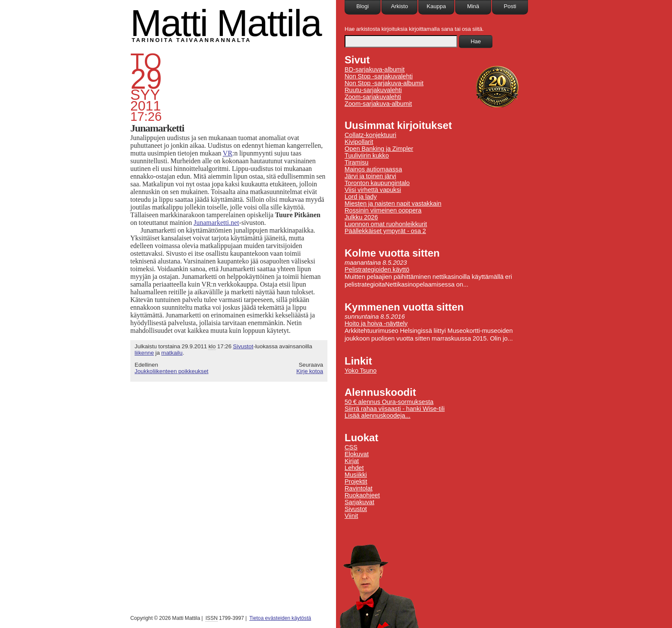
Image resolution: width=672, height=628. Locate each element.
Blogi (363, 6)
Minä (473, 6)
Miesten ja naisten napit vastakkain (393, 203)
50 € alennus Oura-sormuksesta (389, 402)
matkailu (172, 353)
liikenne (144, 353)
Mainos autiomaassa (373, 169)
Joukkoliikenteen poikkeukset (171, 371)
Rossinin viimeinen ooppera (383, 210)
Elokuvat (357, 454)
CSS (351, 447)
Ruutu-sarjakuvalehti (373, 90)
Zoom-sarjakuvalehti (373, 97)
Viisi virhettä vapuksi (373, 190)
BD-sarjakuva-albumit (375, 69)
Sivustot (243, 346)
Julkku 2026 (361, 217)
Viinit (351, 516)
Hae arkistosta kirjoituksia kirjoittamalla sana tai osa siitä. (414, 29)
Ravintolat (358, 488)
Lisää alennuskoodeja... (378, 416)
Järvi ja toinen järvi (370, 176)
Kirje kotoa (310, 371)
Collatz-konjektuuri (370, 135)
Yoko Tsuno (361, 371)
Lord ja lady (361, 197)
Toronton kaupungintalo (377, 183)
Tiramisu (357, 162)
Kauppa (436, 6)
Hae (476, 41)
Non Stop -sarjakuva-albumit (384, 83)
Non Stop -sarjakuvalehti (379, 76)
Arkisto (399, 6)
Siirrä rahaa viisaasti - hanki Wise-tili (395, 409)
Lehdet (354, 468)
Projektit (356, 481)
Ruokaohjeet (362, 495)
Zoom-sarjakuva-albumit (378, 104)
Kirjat (352, 461)
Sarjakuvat (359, 502)
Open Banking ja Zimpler (379, 149)
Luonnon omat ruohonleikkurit (386, 224)
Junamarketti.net (216, 223)
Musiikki (356, 475)
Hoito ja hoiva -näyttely (376, 323)
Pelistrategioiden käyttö (377, 269)
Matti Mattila (226, 23)
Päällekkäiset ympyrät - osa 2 (385, 231)
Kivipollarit (359, 142)
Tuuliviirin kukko (367, 156)
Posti (510, 6)
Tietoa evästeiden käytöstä (280, 618)
